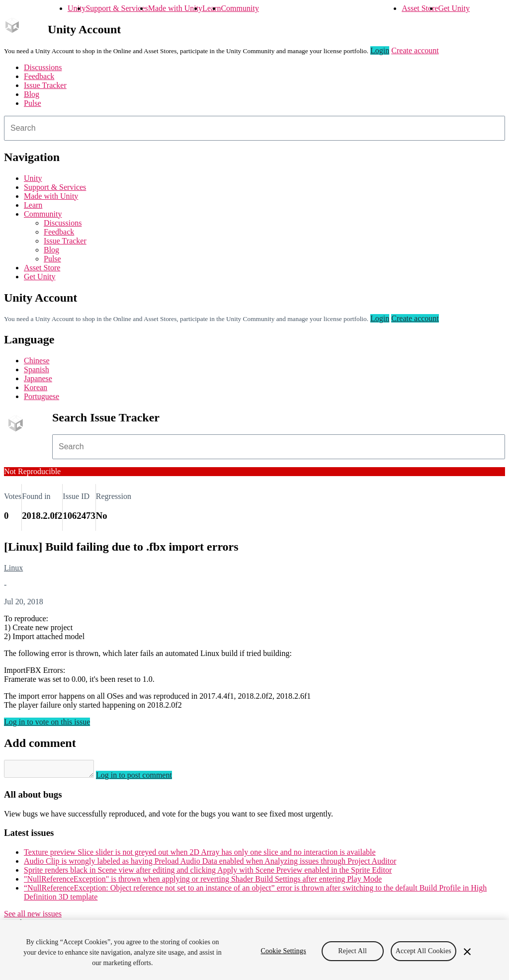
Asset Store (420, 8)
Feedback (39, 76)
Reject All (352, 951)
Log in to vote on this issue (47, 722)
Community (240, 8)
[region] (254, 950)
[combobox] (254, 128)
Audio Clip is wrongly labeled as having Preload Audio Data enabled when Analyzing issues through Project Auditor (210, 864)
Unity (77, 8)
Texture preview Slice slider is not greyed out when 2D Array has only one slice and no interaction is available (200, 855)
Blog (32, 94)
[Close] (467, 952)
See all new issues (33, 917)
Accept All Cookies (424, 951)
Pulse (33, 103)
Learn (212, 8)
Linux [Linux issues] (13, 568)
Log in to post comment (144, 778)
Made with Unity (175, 8)
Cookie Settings (284, 951)
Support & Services (117, 8)
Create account (415, 50)
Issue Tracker (45, 85)
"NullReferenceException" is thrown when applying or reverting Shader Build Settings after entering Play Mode (203, 882)
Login (380, 50)
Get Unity (454, 8)
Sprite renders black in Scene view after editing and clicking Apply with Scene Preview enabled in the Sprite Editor (208, 873)
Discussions (43, 67)
